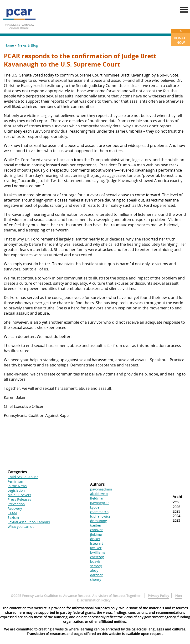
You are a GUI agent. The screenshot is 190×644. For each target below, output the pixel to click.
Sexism (13, 517)
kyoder (95, 507)
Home (9, 45)
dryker (95, 539)
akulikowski (99, 494)
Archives (177, 499)
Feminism (15, 481)
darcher (96, 575)
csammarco (99, 512)
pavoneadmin (101, 489)
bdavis (95, 561)
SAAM (12, 513)
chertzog (97, 557)
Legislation (16, 490)
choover (96, 530)
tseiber (96, 525)
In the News (17, 486)
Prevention (16, 504)
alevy (94, 570)
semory (96, 566)
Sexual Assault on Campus (29, 522)
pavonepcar (100, 503)
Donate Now (181, 37)
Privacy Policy (158, 596)
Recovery (15, 508)
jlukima (96, 534)
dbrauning (99, 521)
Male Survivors (19, 495)
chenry (96, 579)
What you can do (21, 526)
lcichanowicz (100, 516)
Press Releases (19, 499)
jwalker (96, 548)
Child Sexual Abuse (23, 477)
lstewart (97, 543)
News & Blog (28, 45)
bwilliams (98, 552)
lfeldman (97, 498)
